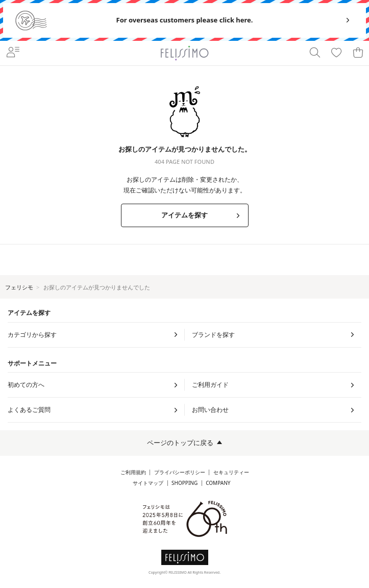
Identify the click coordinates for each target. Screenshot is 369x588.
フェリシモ (19, 287)
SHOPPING (184, 483)
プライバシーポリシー (180, 472)
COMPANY (218, 483)
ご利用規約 (133, 472)
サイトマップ (148, 483)
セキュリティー (231, 472)
